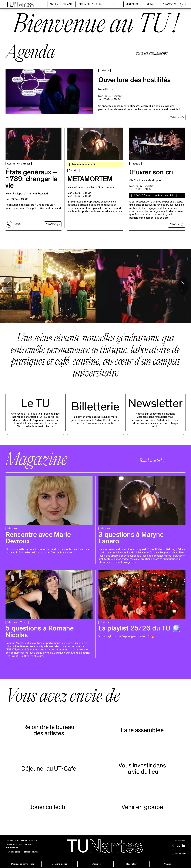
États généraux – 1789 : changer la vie (31, 180)
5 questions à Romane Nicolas (40, 633)
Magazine (68, 4)
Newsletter (155, 404)
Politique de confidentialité (24, 864)
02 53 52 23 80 (179, 854)
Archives (167, 864)
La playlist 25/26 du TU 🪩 (140, 629)
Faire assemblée (142, 730)
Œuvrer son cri (151, 173)
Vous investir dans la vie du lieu (142, 769)
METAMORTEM (90, 180)
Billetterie (168, 4)
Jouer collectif (49, 807)
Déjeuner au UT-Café (49, 769)
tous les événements (152, 54)
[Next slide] (183, 286)
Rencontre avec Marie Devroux (38, 539)
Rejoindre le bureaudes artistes (49, 730)
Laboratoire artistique (92, 4)
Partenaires (95, 864)
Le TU (116, 4)
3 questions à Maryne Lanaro (131, 539)
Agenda (54, 4)
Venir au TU (134, 4)
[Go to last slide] (8, 286)
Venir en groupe (142, 807)
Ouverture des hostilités (134, 81)
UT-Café (151, 4)
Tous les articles (152, 461)
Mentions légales (59, 864)
